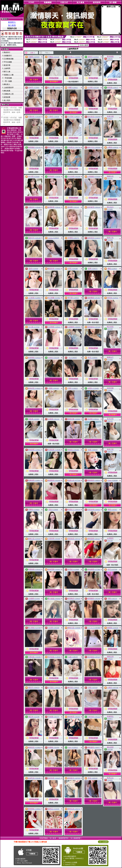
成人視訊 (7, 100)
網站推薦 (7, 91)
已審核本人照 (9, 94)
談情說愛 (7, 97)
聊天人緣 (7, 72)
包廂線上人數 (9, 75)
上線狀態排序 (9, 88)
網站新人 (7, 84)
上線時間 (7, 68)
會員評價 (7, 65)
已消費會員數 (9, 59)
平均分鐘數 (8, 62)
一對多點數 (8, 78)
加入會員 (12, 25)
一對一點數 (8, 81)
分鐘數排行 (8, 56)
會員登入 (12, 22)
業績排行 (7, 52)
